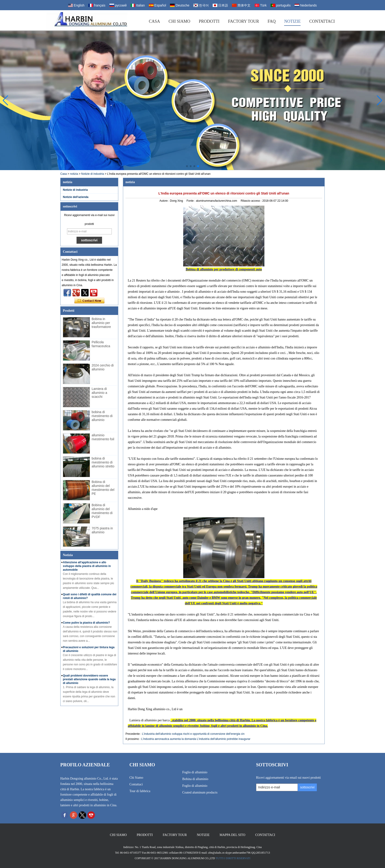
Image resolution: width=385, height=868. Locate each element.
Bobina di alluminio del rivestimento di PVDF (102, 511)
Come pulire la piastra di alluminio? (86, 623)
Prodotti (209, 21)
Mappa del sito (233, 835)
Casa (154, 21)
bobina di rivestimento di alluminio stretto (103, 462)
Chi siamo (180, 21)
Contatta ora (89, 301)
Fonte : (191, 201)
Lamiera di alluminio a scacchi (99, 393)
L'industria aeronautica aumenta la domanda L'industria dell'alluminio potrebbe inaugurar (196, 739)
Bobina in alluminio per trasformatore (101, 323)
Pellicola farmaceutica (101, 344)
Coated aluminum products (200, 792)
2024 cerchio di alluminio (103, 367)
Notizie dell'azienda (76, 197)
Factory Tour (244, 21)
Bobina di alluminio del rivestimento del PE (103, 488)
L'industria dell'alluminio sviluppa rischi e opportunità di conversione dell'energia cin (193, 734)
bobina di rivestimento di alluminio (102, 416)
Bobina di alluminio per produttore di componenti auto (224, 269)
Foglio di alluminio (195, 772)
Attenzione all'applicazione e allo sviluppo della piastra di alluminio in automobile (87, 566)
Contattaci (322, 21)
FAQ (272, 21)
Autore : (165, 201)
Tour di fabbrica (140, 791)
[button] (187, 166)
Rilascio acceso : (252, 201)
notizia (74, 174)
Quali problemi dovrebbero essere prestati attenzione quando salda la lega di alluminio (89, 679)
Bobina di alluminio (195, 779)
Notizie (292, 21)
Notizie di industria (93, 174)
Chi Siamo (136, 778)
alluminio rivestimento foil (103, 437)
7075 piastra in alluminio (102, 530)
